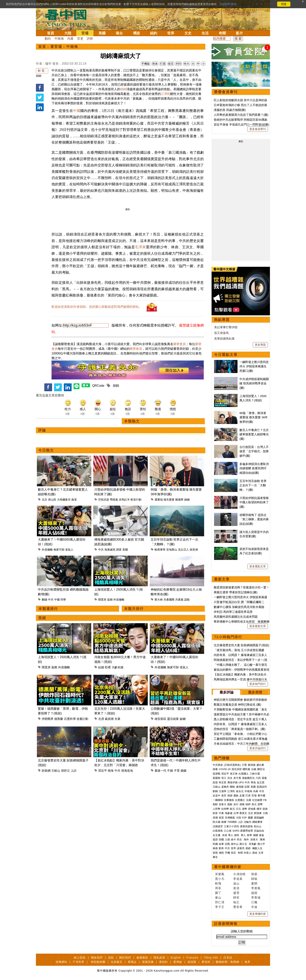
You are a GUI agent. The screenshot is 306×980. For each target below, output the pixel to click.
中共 (101, 550)
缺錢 (183, 719)
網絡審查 (257, 822)
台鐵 (254, 769)
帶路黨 (114, 500)
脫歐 (230, 804)
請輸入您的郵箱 (242, 931)
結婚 (101, 667)
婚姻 (187, 500)
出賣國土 (244, 774)
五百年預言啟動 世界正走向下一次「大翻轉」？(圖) (253, 485)
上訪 (74, 771)
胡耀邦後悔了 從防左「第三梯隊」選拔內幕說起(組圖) (254, 519)
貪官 (224, 796)
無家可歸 (59, 550)
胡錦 (39, 76)
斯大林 (159, 600)
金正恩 (261, 782)
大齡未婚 (117, 667)
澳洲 (262, 839)
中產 (221, 813)
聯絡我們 (97, 958)
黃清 (236, 888)
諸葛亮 (241, 848)
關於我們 (125, 958)
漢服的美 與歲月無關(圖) (230, 110)
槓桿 (248, 804)
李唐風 (256, 888)
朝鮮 (215, 804)
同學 (63, 600)
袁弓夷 (237, 778)
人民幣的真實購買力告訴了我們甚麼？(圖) (241, 115)
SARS (236, 831)
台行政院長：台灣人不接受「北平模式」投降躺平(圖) (254, 451)
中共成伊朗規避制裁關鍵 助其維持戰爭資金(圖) (254, 383)
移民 (237, 835)
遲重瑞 (159, 500)
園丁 (218, 893)
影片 (239, 33)
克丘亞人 (183, 550)
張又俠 (234, 774)
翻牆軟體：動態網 (228, 962)
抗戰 (227, 844)
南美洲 (194, 550)
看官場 (56, 47)
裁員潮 (109, 719)
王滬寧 (223, 791)
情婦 (230, 796)
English (176, 958)
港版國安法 (248, 778)
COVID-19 (225, 769)
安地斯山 (172, 550)
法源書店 (117, 962)
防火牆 (217, 822)
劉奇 (221, 848)
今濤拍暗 (239, 874)
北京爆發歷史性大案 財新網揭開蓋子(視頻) (241, 645)
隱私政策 (159, 958)
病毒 (215, 769)
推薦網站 (61, 962)
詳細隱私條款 (228, 4)
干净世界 (78, 962)
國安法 (261, 769)
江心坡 (228, 831)
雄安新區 (160, 719)
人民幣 (217, 809)
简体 (155, 64)
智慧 (215, 853)
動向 (48, 39)
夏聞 (254, 883)
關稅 (232, 787)
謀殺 (187, 600)
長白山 (258, 826)
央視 (225, 835)
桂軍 (221, 844)
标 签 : (42, 71)
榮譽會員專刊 (226, 92)
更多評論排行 (258, 748)
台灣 (236, 813)
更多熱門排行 (258, 684)
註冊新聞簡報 (226, 924)
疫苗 (215, 782)
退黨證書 (148, 962)
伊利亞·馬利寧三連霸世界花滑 (233, 612)
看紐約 (163, 962)
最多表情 (255, 692)
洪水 (230, 778)
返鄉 (110, 600)
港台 (119, 33)
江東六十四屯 (231, 826)
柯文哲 (223, 782)
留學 (249, 835)
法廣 (249, 800)
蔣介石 (244, 844)
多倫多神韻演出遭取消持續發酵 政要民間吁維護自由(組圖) (254, 468)
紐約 (154, 33)
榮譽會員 (180, 344)
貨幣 (260, 804)
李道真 (238, 879)
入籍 (227, 839)
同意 (284, 4)
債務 (242, 804)
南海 (111, 771)
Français (192, 958)
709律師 (232, 822)
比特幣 (225, 809)
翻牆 (44, 600)
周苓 (218, 888)
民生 (240, 839)
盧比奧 (260, 765)
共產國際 (169, 600)
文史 (188, 33)
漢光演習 (237, 769)
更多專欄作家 (258, 914)
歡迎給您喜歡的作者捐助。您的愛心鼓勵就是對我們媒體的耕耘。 (97, 307)
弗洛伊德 (232, 782)
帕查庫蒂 (160, 550)
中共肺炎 (218, 765)
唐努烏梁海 (246, 826)
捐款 (111, 958)
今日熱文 (46, 450)
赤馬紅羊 (124, 500)
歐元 (232, 809)
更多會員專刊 (258, 129)
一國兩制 (218, 800)
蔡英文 (243, 813)
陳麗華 (179, 500)
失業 (117, 719)
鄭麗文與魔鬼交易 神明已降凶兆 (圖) (237, 705)
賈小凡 (220, 879)
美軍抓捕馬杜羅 (224, 339)
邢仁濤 (220, 902)
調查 (119, 550)
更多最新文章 (258, 626)
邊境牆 (240, 787)
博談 (136, 33)
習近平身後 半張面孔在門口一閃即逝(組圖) (241, 125)
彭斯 (247, 787)
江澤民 (165, 94)
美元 (254, 804)
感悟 (221, 853)
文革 (261, 853)
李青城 (256, 897)
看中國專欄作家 (228, 867)
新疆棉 (217, 778)
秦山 (218, 897)
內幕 (70, 39)
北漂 (101, 719)
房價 (215, 818)
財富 (215, 813)
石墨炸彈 (70, 719)
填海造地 (127, 771)
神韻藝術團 (98, 962)
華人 (231, 835)
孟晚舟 (225, 787)
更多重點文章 (258, 566)
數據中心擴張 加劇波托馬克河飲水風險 (239, 607)
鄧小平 (261, 844)
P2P (244, 818)
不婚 (170, 771)
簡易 (254, 874)
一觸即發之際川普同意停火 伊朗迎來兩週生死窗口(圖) (254, 366)
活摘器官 (218, 826)
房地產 (252, 809)
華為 (253, 782)
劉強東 (258, 813)
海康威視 (110, 550)
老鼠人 (69, 550)
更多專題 (260, 345)
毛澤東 (140, 247)
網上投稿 (80, 958)
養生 (215, 857)
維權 (224, 822)
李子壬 (220, 907)
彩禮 (108, 667)
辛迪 (254, 907)
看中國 (261, 796)
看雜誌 (132, 962)
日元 (238, 809)
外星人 (248, 853)
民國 (215, 844)
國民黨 (246, 769)
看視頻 (206, 962)
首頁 (51, 33)
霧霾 (250, 818)
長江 (224, 778)
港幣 (245, 809)
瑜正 (236, 902)
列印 (179, 64)
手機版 (146, 64)
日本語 (228, 958)
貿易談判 (262, 787)
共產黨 (179, 600)
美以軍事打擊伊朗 (226, 327)
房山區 (52, 500)
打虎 (248, 796)
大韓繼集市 (64, 500)
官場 (85, 33)
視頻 (42, 618)
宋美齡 (253, 844)
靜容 (236, 897)
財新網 (46, 771)
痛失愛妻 (169, 500)
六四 (258, 778)
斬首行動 (136, 500)
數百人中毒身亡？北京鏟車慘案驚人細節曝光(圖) (254, 434)
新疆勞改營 (247, 831)
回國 (221, 839)
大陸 (68, 33)
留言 (171, 64)
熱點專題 (222, 320)
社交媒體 (257, 800)
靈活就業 (173, 719)
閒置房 (102, 600)
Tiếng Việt (211, 958)
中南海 (59, 39)
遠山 (236, 883)
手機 (227, 853)
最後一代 (160, 771)
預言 (234, 853)
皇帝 (233, 848)
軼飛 (218, 883)
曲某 (74, 500)
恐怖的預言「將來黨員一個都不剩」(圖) (240, 729)
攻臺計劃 (82, 719)
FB (265, 800)
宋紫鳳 (220, 874)
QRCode (98, 386)
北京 (44, 500)
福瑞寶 (192, 962)
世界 (171, 33)
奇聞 (222, 33)
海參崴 (229, 813)
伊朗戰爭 (48, 719)
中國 (77, 111)
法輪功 (248, 822)
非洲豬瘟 (230, 818)
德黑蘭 (59, 719)
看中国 (68, 18)
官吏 (80, 39)
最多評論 (227, 692)
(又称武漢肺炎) (232, 765)
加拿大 (223, 804)
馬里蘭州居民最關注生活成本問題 (236, 617)
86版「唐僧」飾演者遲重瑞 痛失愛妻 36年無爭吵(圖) (254, 417)
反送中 (217, 796)
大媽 (265, 813)
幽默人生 (257, 848)
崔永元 (240, 791)
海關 (255, 835)
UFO (241, 782)
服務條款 (142, 958)
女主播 (217, 835)
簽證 (215, 839)
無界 (247, 962)
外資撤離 (47, 550)
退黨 (264, 778)
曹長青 (238, 907)
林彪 (215, 848)
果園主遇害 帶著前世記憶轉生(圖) (236, 592)
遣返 (262, 835)
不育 (177, 771)
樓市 (259, 809)
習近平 (103, 771)
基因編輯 (259, 818)
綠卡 (233, 839)
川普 (244, 765)
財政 (265, 809)
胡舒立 (65, 771)
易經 (248, 848)
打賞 (163, 64)
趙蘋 (254, 893)
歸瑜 (254, 879)
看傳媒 (178, 962)
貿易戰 (217, 774)
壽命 (255, 853)
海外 (247, 839)
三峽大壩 (255, 774)
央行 (236, 804)
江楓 (254, 902)
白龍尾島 (218, 831)
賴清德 (252, 765)
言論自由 (259, 831)
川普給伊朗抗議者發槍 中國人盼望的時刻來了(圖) (254, 502)
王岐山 (56, 771)
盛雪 (236, 893)
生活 (205, 33)
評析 (90, 39)
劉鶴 (215, 791)
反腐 (242, 796)
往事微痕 (229, 800)
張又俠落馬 (221, 333)
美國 (102, 33)
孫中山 (235, 844)
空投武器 (104, 500)
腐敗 (236, 796)
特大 (187, 64)
